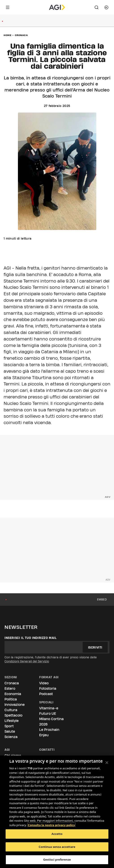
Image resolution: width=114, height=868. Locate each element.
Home (8, 35)
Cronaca (21, 35)
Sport (9, 726)
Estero (10, 688)
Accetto (57, 834)
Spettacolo (13, 715)
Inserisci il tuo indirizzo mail (31, 638)
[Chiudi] (107, 763)
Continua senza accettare (57, 847)
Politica (11, 699)
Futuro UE (48, 714)
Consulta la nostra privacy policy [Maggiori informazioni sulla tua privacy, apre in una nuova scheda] (52, 825)
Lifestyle (12, 721)
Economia (13, 694)
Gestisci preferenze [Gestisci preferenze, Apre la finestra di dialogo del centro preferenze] (57, 859)
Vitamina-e (49, 708)
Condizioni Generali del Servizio (27, 661)
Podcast (46, 694)
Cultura (11, 710)
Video (44, 683)
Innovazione (15, 705)
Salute (10, 731)
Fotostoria (48, 688)
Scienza (11, 737)
